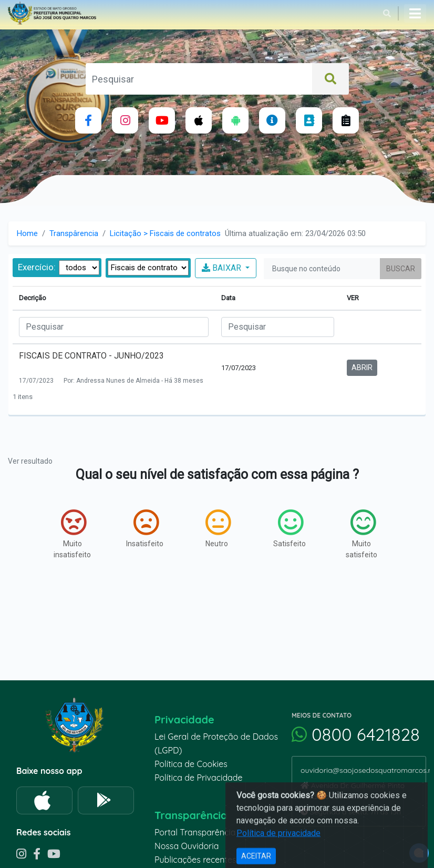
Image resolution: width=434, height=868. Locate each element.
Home (27, 233)
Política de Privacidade (199, 778)
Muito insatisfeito (72, 534)
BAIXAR (223, 268)
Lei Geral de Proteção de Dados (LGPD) (216, 743)
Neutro (218, 528)
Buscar (401, 269)
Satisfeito (290, 528)
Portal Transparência (195, 832)
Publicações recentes (195, 860)
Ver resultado (30, 461)
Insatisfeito (145, 528)
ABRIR (362, 367)
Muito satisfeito (361, 534)
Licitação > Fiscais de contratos (165, 233)
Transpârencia (74, 233)
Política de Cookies (191, 764)
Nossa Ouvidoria (187, 846)
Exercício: (37, 267)
